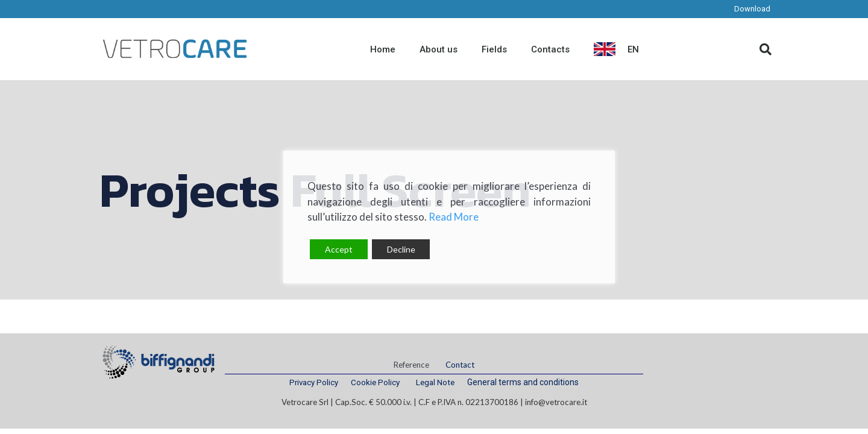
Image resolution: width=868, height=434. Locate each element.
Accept (339, 249)
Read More (454, 217)
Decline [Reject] (401, 249)
